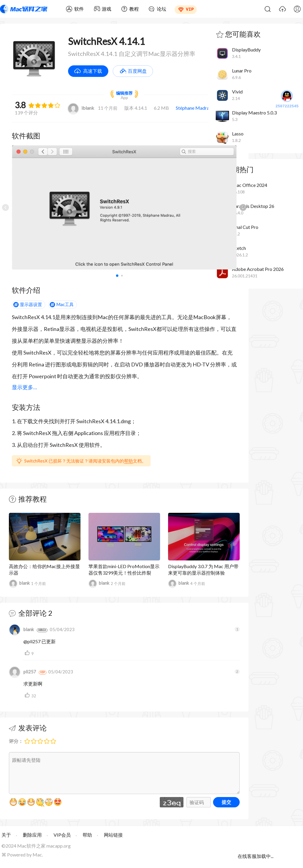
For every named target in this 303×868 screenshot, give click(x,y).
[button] (243, 207)
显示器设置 (31, 304)
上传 (282, 9)
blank (19, 584)
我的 (297, 9)
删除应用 (32, 835)
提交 (226, 802)
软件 (79, 9)
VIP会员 (62, 835)
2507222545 (287, 99)
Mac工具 (65, 304)
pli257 (22, 672)
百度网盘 (137, 71)
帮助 (128, 461)
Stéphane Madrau (194, 108)
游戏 (107, 9)
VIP (190, 9)
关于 (6, 835)
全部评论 (33, 613)
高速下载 (93, 71)
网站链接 (113, 835)
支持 (28, 653)
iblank (81, 108)
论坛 (162, 9)
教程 (134, 9)
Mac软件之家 (24, 9)
